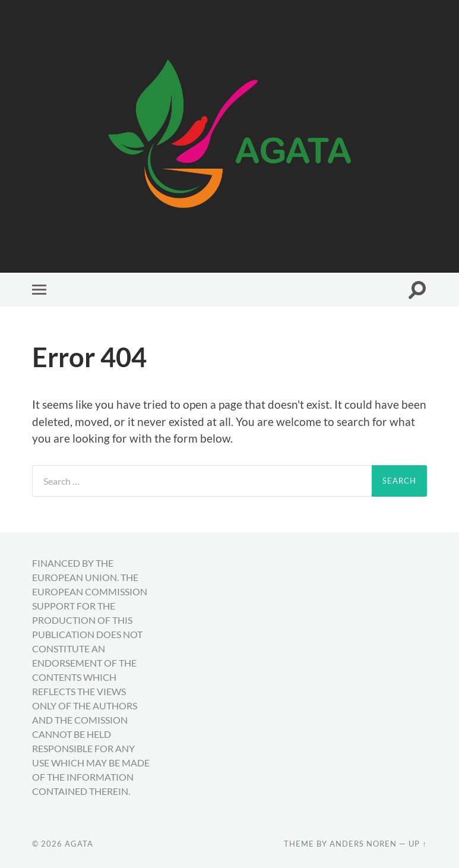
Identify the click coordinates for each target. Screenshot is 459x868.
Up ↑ (417, 844)
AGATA (79, 844)
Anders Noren (363, 844)
